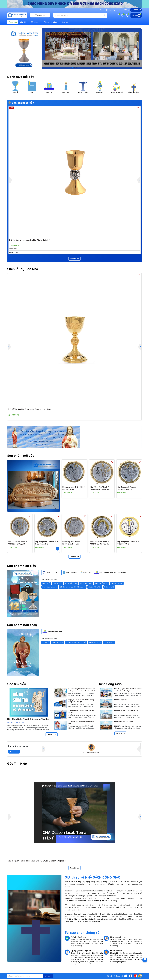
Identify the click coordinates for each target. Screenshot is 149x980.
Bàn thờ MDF (57, 583)
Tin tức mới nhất (51, 22)
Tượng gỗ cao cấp (95, 642)
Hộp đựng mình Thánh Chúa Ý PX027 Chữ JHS (129, 543)
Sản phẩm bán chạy (22, 625)
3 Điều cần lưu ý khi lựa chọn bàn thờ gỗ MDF (81, 712)
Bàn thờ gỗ (46, 583)
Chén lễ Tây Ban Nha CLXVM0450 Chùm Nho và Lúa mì (30, 409)
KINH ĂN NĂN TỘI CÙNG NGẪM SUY (126, 711)
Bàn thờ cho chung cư (50, 587)
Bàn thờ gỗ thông (71, 583)
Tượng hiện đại (109, 642)
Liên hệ (65, 22)
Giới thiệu (24, 22)
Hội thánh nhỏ (109, 587)
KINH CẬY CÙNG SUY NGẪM (124, 722)
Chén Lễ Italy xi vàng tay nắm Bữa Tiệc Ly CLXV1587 (30, 240)
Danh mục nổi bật (20, 77)
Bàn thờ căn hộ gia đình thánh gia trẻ (73, 587)
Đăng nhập (111, 10)
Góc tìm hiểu (17, 684)
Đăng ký (103, 10)
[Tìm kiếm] (105, 15)
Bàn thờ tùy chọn (117, 583)
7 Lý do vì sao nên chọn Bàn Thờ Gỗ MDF (81, 723)
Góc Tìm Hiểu (17, 764)
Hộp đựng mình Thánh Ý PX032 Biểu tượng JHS (17, 543)
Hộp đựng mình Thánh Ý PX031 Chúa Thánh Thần (47, 543)
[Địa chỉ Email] (30, 976)
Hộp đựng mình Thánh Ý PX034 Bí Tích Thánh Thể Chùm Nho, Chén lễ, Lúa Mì (100, 488)
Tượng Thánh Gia (58, 642)
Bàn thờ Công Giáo (86, 583)
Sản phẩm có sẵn (21, 103)
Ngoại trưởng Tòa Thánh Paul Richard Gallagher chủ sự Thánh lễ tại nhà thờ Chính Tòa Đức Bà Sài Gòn (82, 690)
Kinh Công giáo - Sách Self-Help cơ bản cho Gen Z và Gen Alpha (128, 690)
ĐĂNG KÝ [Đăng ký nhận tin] (48, 976)
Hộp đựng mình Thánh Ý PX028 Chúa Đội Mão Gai (99, 543)
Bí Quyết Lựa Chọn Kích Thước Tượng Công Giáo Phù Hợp (81, 701)
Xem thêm (14, 752)
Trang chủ (13, 22)
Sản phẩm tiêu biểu (22, 566)
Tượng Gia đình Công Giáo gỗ (76, 642)
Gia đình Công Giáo (95, 587)
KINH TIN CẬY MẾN (121, 700)
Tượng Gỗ (46, 642)
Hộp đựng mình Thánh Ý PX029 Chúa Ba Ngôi (72, 543)
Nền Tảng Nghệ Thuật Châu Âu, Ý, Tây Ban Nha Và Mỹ (28, 719)
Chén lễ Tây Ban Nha (23, 269)
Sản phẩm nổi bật (20, 456)
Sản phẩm (35, 22)
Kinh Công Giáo (110, 684)
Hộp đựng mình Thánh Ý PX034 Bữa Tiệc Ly (127, 488)
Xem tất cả (74, 259)
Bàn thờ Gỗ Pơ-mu (102, 583)
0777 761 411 (136, 10)
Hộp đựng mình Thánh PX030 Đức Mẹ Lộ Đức (74, 488)
